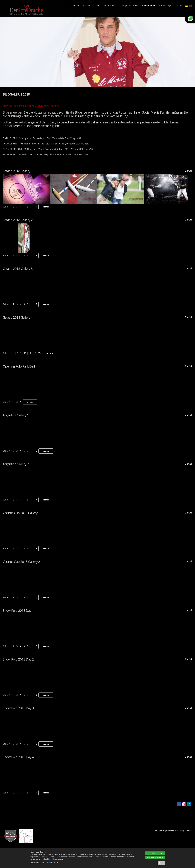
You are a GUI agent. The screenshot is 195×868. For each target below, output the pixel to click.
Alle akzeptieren (155, 853)
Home (76, 5)
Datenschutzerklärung (175, 831)
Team (97, 5)
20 (36, 597)
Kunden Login (165, 5)
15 (36, 207)
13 (39, 353)
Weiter (46, 207)
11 (30, 353)
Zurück (189, 171)
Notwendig (52, 863)
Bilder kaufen (149, 5)
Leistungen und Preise (128, 5)
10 (25, 353)
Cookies (189, 831)
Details (161, 863)
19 (36, 695)
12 (35, 353)
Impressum (160, 831)
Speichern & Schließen (155, 857)
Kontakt (179, 5)
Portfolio (87, 5)
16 (36, 744)
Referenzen (109, 5)
